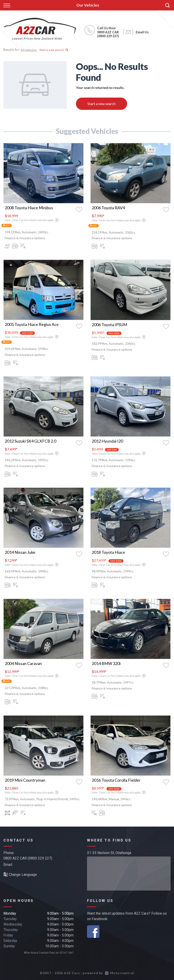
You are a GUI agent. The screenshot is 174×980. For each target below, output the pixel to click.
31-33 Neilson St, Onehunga (109, 853)
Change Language (20, 875)
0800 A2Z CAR (108, 32)
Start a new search (53, 50)
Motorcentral (120, 973)
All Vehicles (29, 50)
